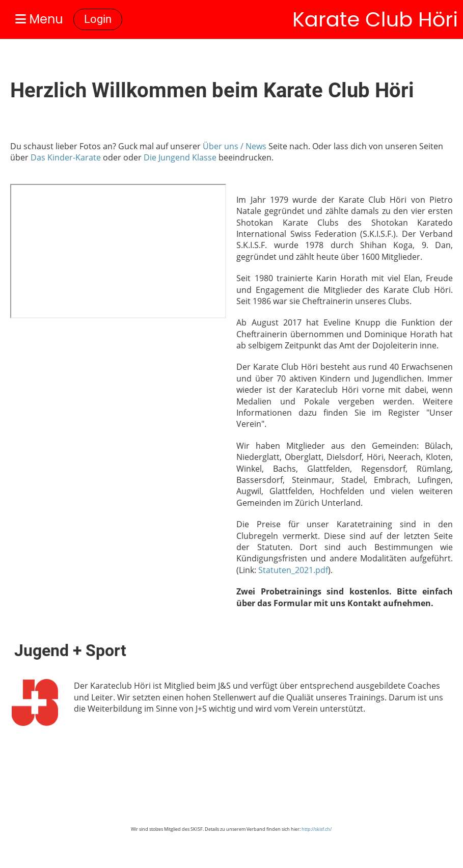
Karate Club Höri (375, 19)
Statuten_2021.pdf (293, 570)
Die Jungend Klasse (180, 157)
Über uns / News (235, 146)
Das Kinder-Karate (66, 157)
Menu (39, 19)
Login (98, 19)
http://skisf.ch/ (317, 829)
